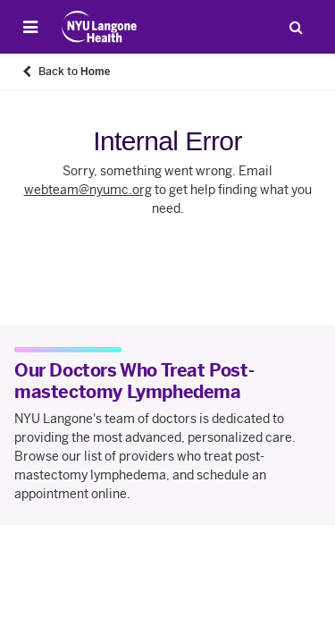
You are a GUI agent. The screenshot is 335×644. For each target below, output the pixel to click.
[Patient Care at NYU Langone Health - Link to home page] (100, 27)
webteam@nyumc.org (88, 190)
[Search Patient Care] (296, 27)
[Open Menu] (30, 27)
